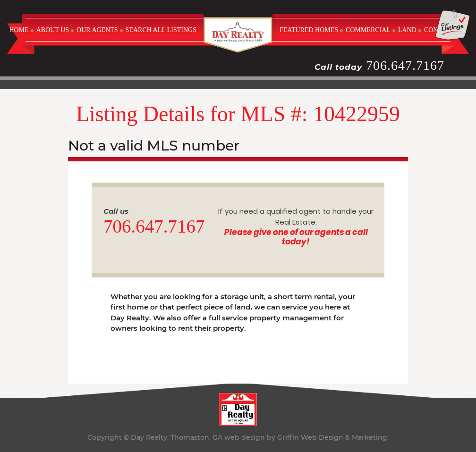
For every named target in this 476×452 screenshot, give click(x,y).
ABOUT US (53, 30)
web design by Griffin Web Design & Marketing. (306, 437)
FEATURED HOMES (309, 30)
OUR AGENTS (97, 30)
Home (19, 30)
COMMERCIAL (368, 30)
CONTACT (439, 30)
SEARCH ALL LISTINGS (161, 30)
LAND (407, 30)
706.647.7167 (405, 65)
